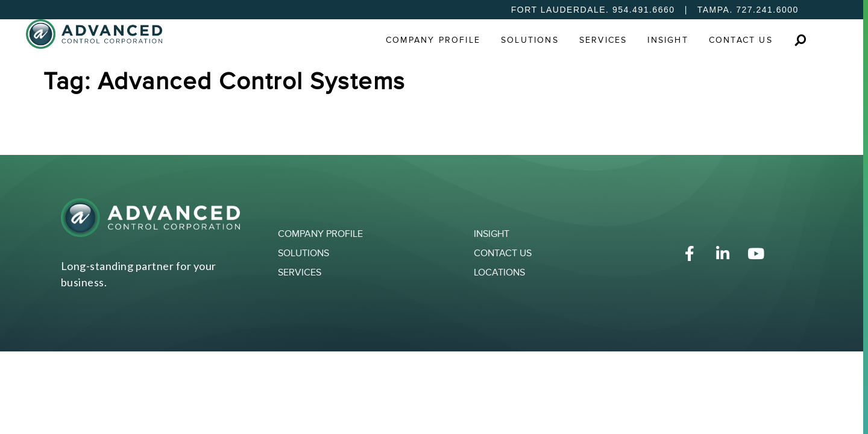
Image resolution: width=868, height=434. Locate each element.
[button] (800, 40)
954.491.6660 (644, 10)
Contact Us (741, 40)
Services (603, 40)
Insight (668, 40)
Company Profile (433, 40)
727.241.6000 (767, 10)
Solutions (530, 40)
